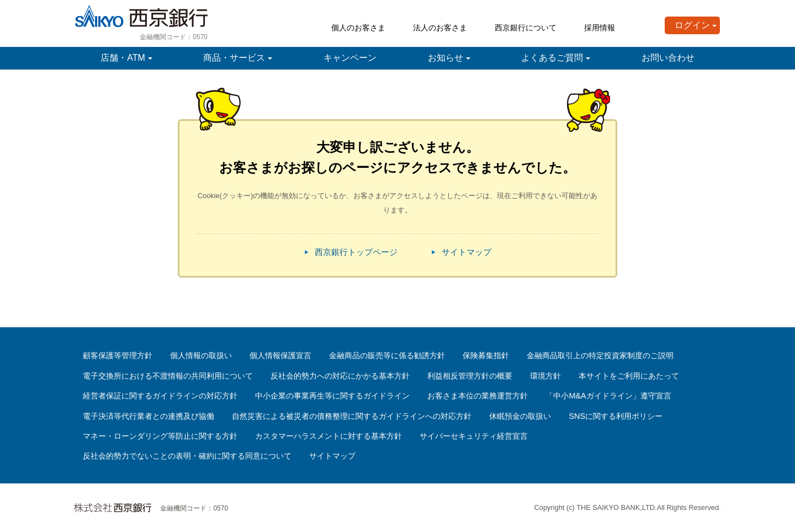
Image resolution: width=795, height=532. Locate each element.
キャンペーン (350, 58)
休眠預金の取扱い (520, 416)
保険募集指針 (486, 355)
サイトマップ (467, 252)
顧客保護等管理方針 (118, 355)
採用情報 (600, 28)
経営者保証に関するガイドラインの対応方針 (160, 396)
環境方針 (545, 376)
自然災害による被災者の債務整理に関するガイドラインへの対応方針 (352, 416)
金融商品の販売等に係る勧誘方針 (387, 355)
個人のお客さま (358, 28)
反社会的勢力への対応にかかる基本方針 (340, 376)
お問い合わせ (668, 58)
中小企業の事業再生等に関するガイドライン (332, 396)
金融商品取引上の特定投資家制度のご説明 (600, 355)
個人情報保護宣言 (280, 355)
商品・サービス (234, 58)
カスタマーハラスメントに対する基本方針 (328, 436)
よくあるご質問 (552, 58)
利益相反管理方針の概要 (470, 376)
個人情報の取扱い (201, 355)
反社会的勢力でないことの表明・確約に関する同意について (187, 456)
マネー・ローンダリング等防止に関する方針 (160, 436)
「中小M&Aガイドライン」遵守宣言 (608, 396)
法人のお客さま (440, 28)
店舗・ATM (123, 58)
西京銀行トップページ (356, 252)
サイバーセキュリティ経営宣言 (474, 436)
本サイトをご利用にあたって (629, 376)
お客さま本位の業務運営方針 (478, 396)
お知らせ (446, 58)
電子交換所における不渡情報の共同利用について (168, 376)
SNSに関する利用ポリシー (616, 416)
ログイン (692, 25)
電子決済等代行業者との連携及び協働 (149, 416)
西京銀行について (526, 28)
